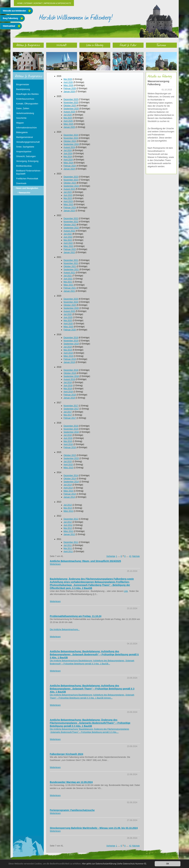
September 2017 (71, 409)
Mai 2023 (68, 198)
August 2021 (69, 273)
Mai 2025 (68, 118)
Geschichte (21, 118)
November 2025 (71, 102)
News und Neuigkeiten (27, 188)
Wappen (20, 123)
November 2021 (71, 263)
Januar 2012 (69, 534)
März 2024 (69, 163)
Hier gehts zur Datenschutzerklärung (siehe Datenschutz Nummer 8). (114, 864)
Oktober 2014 (70, 479)
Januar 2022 (69, 252)
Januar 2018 (69, 398)
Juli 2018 (68, 382)
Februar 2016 (70, 447)
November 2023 (71, 180)
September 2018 (71, 376)
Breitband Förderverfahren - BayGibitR (29, 172)
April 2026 (68, 82)
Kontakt (38, 3)
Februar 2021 (70, 288)
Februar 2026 (70, 88)
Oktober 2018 (70, 373)
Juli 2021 (68, 276)
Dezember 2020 (71, 299)
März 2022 (69, 246)
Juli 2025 (68, 115)
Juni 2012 (68, 525)
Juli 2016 (68, 435)
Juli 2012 (68, 522)
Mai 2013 (68, 508)
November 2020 (71, 302)
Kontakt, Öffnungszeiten (27, 104)
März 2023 (69, 204)
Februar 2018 (70, 395)
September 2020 (71, 308)
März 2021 (69, 285)
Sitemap (28, 3)
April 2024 (68, 160)
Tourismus (161, 45)
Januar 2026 (69, 92)
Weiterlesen (55, 564)
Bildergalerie (22, 132)
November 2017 (71, 406)
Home (20, 3)
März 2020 (69, 327)
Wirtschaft (62, 45)
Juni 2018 (68, 385)
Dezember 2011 (71, 542)
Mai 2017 (68, 415)
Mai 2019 (68, 350)
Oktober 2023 (70, 183)
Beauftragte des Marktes (28, 94)
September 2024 (71, 144)
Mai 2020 (68, 320)
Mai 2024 (68, 157)
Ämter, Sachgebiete (25, 147)
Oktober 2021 (70, 266)
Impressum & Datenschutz (57, 3)
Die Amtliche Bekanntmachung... (65, 629)
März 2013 (69, 511)
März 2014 (69, 491)
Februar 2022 (70, 249)
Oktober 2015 (70, 455)
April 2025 (68, 121)
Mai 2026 (68, 79)
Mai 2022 (68, 240)
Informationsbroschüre (26, 128)
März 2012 (69, 531)
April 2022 (68, 243)
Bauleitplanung (23, 89)
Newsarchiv (25, 193)
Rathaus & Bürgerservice (28, 45)
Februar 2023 (70, 208)
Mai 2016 (68, 441)
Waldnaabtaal (9, 26)
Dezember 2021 (71, 260)
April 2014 (68, 488)
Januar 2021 (69, 291)
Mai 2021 (68, 282)
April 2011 (68, 551)
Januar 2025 (69, 127)
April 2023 (68, 201)
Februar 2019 (70, 359)
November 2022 (71, 222)
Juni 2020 (68, 317)
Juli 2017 (68, 412)
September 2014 (71, 482)
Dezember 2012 (71, 519)
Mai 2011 (68, 548)
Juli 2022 (68, 234)
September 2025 (71, 109)
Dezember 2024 (71, 135)
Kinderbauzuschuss (25, 99)
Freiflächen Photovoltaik (27, 179)
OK (168, 864)
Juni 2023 (68, 195)
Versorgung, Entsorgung (27, 161)
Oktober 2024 (70, 141)
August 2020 (69, 311)
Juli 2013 (68, 505)
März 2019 (69, 356)
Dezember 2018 (71, 370)
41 (130, 556)
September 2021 (71, 269)
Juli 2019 (68, 347)
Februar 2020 (70, 330)
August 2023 (69, 189)
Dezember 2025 (71, 99)
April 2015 (68, 465)
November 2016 (71, 429)
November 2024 (71, 138)
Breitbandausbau (24, 166)
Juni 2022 (68, 237)
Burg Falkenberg (10, 18)
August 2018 (69, 379)
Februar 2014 (70, 494)
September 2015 (71, 458)
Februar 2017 (70, 418)
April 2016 (68, 444)
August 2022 (69, 231)
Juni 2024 (68, 153)
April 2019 (68, 353)
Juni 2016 (68, 438)
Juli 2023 (68, 192)
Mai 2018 (68, 389)
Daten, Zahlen (23, 108)
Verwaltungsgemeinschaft (28, 142)
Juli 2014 (68, 485)
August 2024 (69, 147)
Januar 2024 (69, 169)
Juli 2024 (68, 150)
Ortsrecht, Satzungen (26, 156)
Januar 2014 (69, 497)
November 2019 (71, 341)
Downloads (21, 183)
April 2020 (68, 324)
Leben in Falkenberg (95, 45)
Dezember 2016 (71, 426)
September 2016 (71, 432)
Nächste (136, 556)
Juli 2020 (68, 314)
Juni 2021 (68, 279)
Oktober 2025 (70, 106)
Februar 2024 (70, 166)
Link (126, 591)
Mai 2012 (68, 528)
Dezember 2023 (71, 177)
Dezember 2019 (71, 338)
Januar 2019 (69, 362)
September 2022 (71, 228)
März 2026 (69, 85)
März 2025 (69, 124)
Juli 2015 (68, 461)
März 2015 (69, 468)
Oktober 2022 (70, 225)
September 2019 (71, 344)
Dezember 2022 (71, 218)
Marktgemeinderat (25, 137)
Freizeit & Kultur (128, 45)
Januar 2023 (69, 211)
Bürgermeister (23, 85)
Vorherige (111, 556)
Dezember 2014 (71, 475)
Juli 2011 (68, 545)
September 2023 (71, 186)
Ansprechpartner (24, 152)
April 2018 (68, 392)
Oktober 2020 (70, 305)
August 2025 (69, 112)
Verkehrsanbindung (25, 113)
